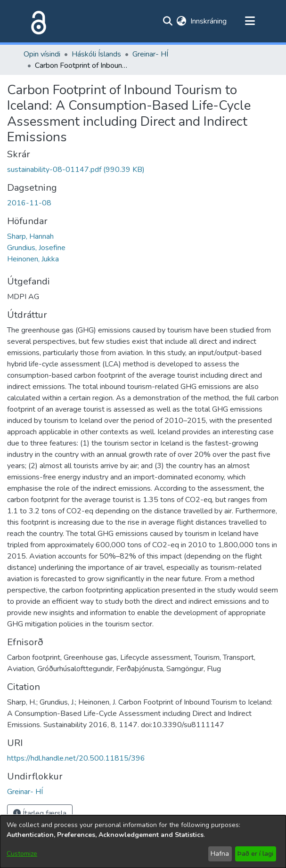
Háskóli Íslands (96, 54)
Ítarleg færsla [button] (40, 813)
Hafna (220, 854)
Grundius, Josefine (36, 248)
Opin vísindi (42, 54)
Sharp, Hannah (30, 236)
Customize (22, 854)
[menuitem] (182, 21)
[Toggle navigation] (250, 21)
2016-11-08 (29, 203)
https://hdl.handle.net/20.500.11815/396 (76, 758)
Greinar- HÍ (150, 54)
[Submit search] (168, 21)
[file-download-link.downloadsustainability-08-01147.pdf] (76, 170)
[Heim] (37, 21)
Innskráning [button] (209, 21)
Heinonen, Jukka (33, 259)
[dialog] (143, 842)
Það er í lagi (255, 854)
